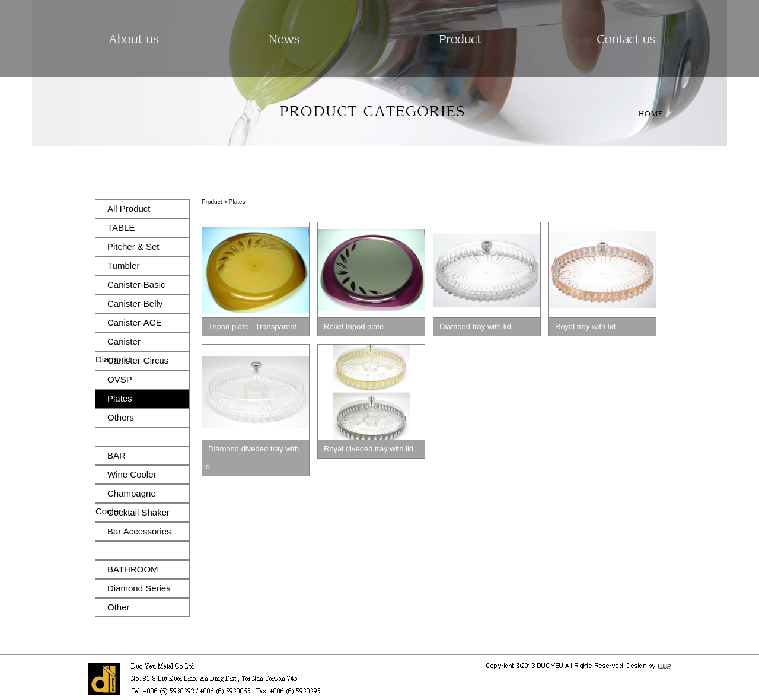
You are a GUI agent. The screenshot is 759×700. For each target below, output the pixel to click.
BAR (117, 455)
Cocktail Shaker (138, 512)
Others (121, 417)
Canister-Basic (136, 284)
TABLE (121, 227)
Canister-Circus (138, 360)
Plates (120, 398)
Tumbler (123, 265)
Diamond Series (139, 588)
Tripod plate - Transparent (252, 327)
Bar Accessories (139, 531)
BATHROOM (133, 569)
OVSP (120, 379)
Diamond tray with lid (475, 327)
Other (119, 607)
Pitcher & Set (133, 246)
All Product (129, 209)
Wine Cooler (132, 474)
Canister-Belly (135, 303)
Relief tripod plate (354, 327)
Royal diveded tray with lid (369, 449)
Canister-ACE (135, 322)
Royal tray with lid (585, 327)
